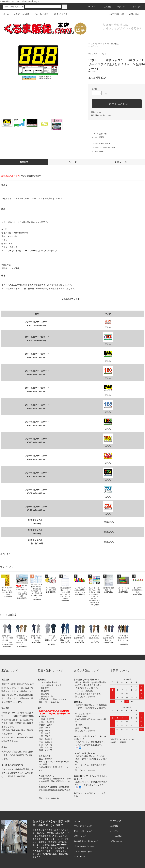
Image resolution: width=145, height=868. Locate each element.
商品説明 (24, 162)
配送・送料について (83, 831)
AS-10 (97, 46)
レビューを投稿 (96, 137)
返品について (96, 112)
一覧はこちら (108, 522)
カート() (135, 7)
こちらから (54, 702)
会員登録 (106, 7)
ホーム (6, 14)
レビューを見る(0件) (98, 134)
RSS (76, 857)
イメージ (72, 162)
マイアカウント (117, 821)
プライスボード (100, 44)
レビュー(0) (121, 162)
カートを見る (116, 836)
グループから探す (40, 14)
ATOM (82, 857)
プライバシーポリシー (84, 846)
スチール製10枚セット (114, 44)
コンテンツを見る (59, 14)
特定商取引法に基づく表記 (101, 115)
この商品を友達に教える (99, 144)
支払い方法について (83, 826)
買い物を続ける (96, 151)
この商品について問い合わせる (102, 148)
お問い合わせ (133, 14)
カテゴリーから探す (20, 14)
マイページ (91, 7)
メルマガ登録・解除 (115, 14)
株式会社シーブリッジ (51, 857)
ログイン (119, 7)
